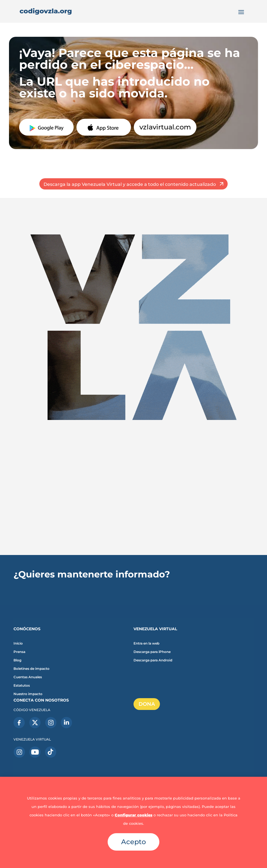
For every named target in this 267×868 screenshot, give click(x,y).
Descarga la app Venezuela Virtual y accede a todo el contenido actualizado (130, 184)
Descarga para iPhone (152, 652)
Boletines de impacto (31, 669)
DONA (147, 704)
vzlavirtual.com (165, 127)
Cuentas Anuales (28, 677)
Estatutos (22, 686)
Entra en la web (146, 643)
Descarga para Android (153, 660)
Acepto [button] (133, 842)
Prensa (19, 652)
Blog (17, 660)
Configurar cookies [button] (133, 815)
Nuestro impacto (28, 694)
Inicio (18, 643)
